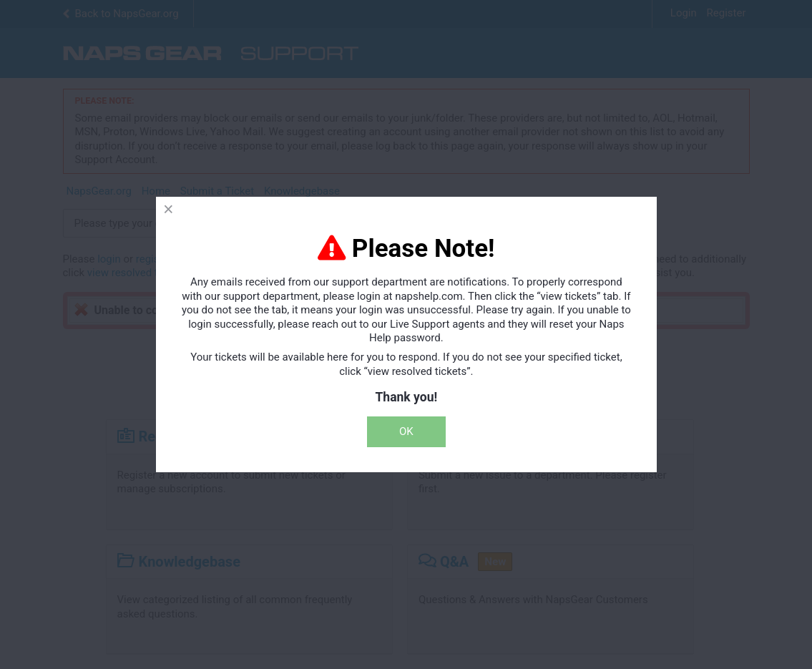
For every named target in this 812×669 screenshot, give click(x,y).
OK (406, 431)
